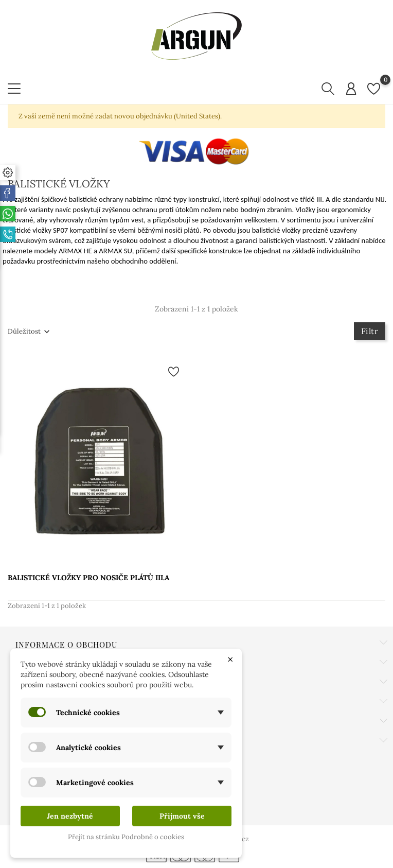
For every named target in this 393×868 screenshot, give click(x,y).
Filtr (370, 331)
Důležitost (24, 331)
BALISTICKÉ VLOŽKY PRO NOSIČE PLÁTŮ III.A (88, 578)
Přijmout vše (182, 816)
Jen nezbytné (70, 816)
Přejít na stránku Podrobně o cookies (126, 837)
